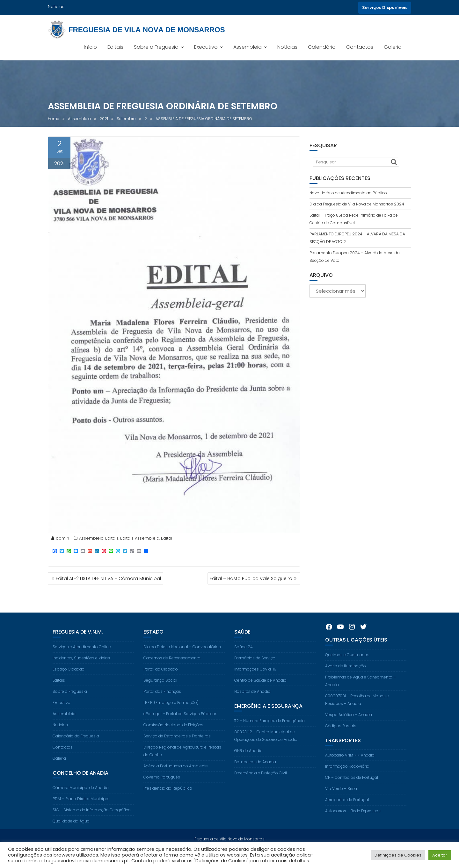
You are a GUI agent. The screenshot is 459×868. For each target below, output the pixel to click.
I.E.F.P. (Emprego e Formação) (171, 711)
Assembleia (248, 47)
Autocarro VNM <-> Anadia (350, 764)
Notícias (287, 47)
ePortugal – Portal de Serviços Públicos (180, 722)
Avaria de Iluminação (346, 674)
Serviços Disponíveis (385, 7)
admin (60, 539)
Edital (167, 539)
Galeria (393, 47)
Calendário (322, 47)
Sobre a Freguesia (156, 47)
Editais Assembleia (140, 539)
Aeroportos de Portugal (347, 808)
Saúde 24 (244, 655)
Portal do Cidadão (161, 678)
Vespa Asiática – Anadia (349, 723)
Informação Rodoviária (347, 775)
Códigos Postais (341, 734)
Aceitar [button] (440, 855)
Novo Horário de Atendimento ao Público (348, 193)
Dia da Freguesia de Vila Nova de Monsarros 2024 (357, 204)
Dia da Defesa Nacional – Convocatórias (182, 655)
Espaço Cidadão (69, 678)
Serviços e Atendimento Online (82, 655)
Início (90, 47)
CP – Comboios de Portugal (352, 786)
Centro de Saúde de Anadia (260, 689)
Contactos (360, 47)
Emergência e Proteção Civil (261, 782)
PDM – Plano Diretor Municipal (81, 807)
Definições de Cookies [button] (398, 855)
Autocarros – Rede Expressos (353, 819)
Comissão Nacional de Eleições (173, 733)
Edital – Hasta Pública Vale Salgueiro (251, 578)
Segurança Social (160, 689)
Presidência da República (168, 797)
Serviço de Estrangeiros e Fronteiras (177, 745)
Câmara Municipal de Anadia (81, 796)
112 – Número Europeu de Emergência (270, 729)
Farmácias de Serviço (255, 667)
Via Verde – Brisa (341, 797)
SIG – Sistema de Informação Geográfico (92, 818)
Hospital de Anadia (252, 700)
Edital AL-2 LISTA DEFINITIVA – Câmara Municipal (108, 578)
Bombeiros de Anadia (255, 770)
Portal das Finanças (162, 700)
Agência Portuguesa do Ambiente (176, 775)
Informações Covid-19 (255, 678)
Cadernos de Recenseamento (172, 667)
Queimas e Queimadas (347, 663)
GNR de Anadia (248, 759)
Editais (115, 47)
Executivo (206, 47)
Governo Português (162, 786)
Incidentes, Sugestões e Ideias (81, 667)
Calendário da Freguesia (76, 745)
